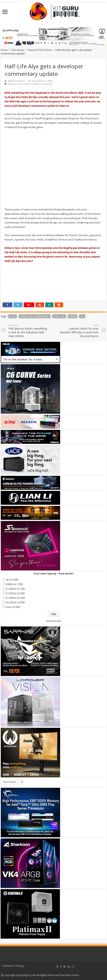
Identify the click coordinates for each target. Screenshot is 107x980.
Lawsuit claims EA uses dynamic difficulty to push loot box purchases (78, 331)
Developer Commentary (35, 316)
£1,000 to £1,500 (15, 589)
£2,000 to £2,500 (15, 598)
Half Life (59, 316)
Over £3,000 (13, 607)
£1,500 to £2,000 (15, 593)
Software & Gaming (42, 84)
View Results (53, 621)
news (73, 316)
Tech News (18, 50)
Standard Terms (70, 975)
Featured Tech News (40, 50)
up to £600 (12, 580)
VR (82, 316)
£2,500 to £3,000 (15, 602)
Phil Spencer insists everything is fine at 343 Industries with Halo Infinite (29, 331)
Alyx (13, 316)
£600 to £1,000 (14, 584)
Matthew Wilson (16, 81)
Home (4, 50)
